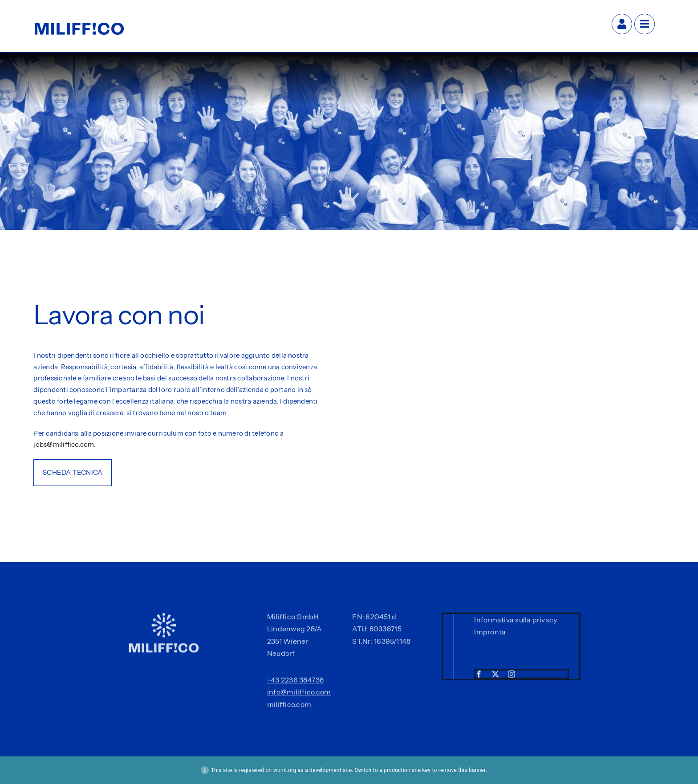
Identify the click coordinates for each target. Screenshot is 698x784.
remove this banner (462, 770)
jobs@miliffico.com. (65, 444)
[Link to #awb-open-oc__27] (645, 24)
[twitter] (495, 676)
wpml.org (285, 770)
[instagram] (511, 676)
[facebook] (479, 676)
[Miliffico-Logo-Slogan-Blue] (79, 26)
